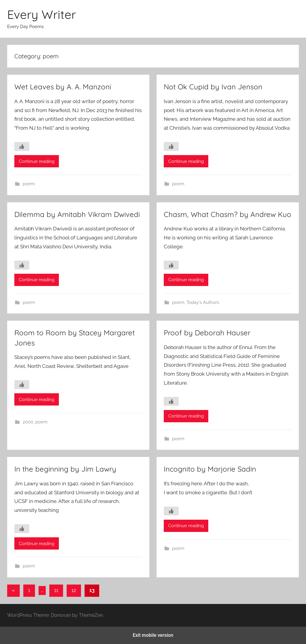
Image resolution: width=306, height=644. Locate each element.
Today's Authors (203, 302)
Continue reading (37, 161)
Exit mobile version (153, 635)
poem (29, 184)
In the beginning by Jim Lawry (65, 469)
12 (74, 590)
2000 (28, 422)
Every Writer (42, 14)
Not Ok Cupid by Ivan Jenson (213, 87)
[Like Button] (22, 146)
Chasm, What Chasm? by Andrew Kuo (228, 214)
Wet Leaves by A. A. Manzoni (63, 87)
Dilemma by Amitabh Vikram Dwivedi (77, 214)
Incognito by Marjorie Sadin (210, 469)
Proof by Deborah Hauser (207, 333)
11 (56, 590)
